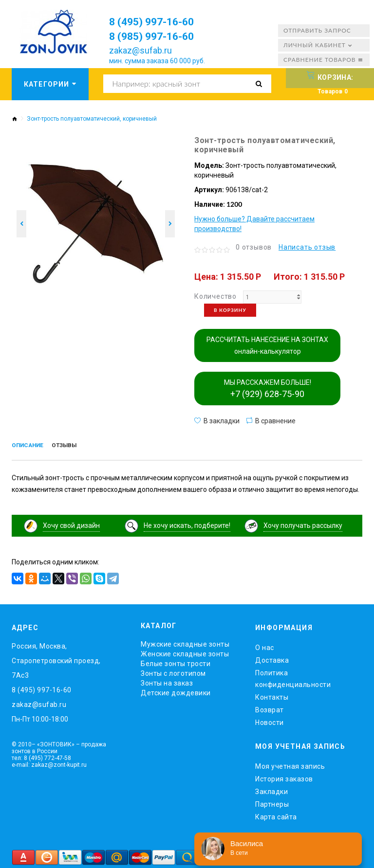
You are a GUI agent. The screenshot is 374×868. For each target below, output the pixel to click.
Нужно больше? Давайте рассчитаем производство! (254, 224)
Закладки (271, 789)
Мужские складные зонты (185, 642)
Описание (30, 446)
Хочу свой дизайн (71, 524)
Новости (270, 721)
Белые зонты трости (176, 662)
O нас (265, 646)
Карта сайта (276, 814)
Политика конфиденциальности (293, 677)
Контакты (272, 695)
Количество (215, 296)
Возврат (270, 708)
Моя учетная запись (290, 764)
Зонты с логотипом (173, 671)
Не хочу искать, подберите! (187, 524)
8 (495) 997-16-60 (158, 21)
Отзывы (73, 446)
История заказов (284, 777)
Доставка (272, 658)
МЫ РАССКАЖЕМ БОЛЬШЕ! (268, 389)
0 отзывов (254, 247)
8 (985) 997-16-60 (158, 36)
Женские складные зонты (185, 652)
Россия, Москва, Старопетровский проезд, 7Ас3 (56, 659)
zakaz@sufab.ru (140, 50)
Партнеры (272, 802)
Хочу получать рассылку (303, 524)
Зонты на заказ (167, 681)
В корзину (230, 310)
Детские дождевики (176, 691)
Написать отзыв (307, 247)
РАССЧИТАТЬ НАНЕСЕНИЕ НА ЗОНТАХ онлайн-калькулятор (267, 345)
